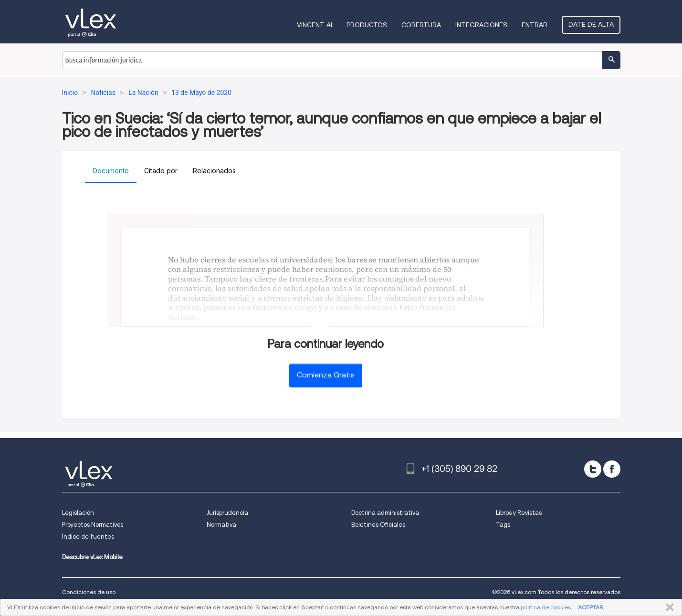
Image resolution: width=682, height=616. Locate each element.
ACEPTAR (590, 607)
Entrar (535, 25)
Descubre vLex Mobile (92, 557)
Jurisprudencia (227, 513)
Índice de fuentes (88, 537)
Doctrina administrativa (385, 513)
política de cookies (546, 607)
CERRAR (668, 607)
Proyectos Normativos (93, 525)
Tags (503, 525)
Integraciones (481, 25)
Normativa (221, 525)
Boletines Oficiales (378, 525)
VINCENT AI (315, 25)
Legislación (78, 513)
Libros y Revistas (519, 513)
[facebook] (612, 469)
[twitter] (593, 469)
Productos (367, 25)
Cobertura (421, 25)
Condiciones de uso (89, 592)
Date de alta (591, 24)
